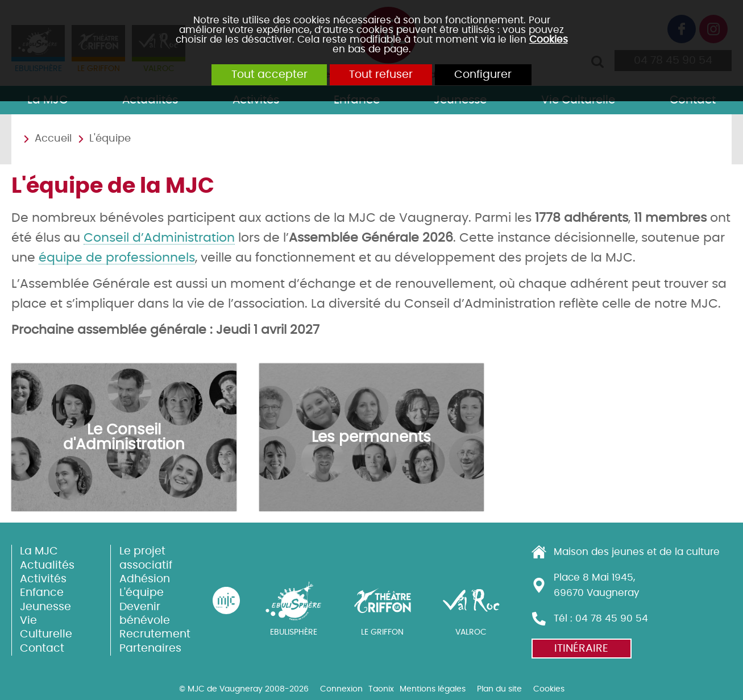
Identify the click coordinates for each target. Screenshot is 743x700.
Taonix (381, 689)
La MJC (39, 551)
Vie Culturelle (46, 627)
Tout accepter (260, 75)
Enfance (42, 593)
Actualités (47, 565)
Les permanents (371, 437)
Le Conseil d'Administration (124, 437)
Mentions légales (433, 689)
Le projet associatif (146, 558)
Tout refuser (381, 75)
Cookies (549, 40)
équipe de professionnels (117, 258)
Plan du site (499, 689)
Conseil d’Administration (159, 238)
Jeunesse (45, 606)
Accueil (53, 139)
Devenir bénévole (145, 613)
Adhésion (145, 579)
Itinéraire (581, 649)
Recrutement (153, 634)
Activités (43, 579)
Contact (42, 648)
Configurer (492, 75)
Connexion (341, 689)
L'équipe (110, 139)
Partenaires (150, 648)
